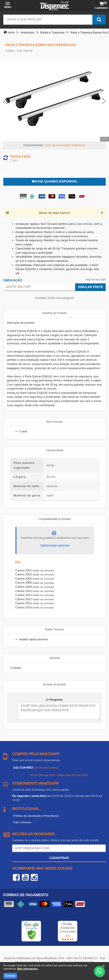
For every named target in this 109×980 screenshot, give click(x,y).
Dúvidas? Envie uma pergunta (54, 298)
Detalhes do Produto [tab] (54, 313)
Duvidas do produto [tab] (54, 684)
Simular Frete (90, 287)
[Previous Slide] (5, 101)
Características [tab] (54, 450)
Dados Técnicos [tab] (54, 629)
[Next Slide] (104, 101)
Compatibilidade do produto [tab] (55, 519)
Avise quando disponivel (55, 181)
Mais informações (27, 969)
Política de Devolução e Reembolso (36, 816)
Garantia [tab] (54, 658)
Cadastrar (59, 858)
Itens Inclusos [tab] (54, 422)
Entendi (10, 976)
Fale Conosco (22, 822)
